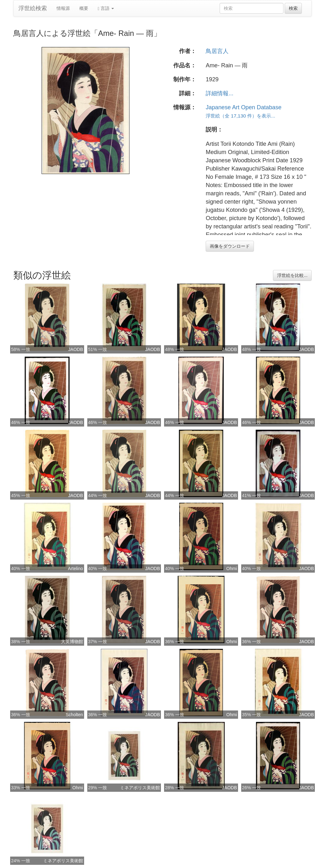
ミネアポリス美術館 (140, 788)
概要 (84, 8)
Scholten (74, 715)
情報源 (63, 8)
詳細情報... (219, 93)
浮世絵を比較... (292, 275)
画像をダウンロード (230, 246)
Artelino (75, 569)
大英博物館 (72, 642)
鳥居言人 (217, 51)
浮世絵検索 (33, 8)
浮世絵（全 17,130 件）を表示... (240, 116)
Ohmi (232, 569)
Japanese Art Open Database (244, 107)
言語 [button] (106, 8)
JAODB (76, 349)
